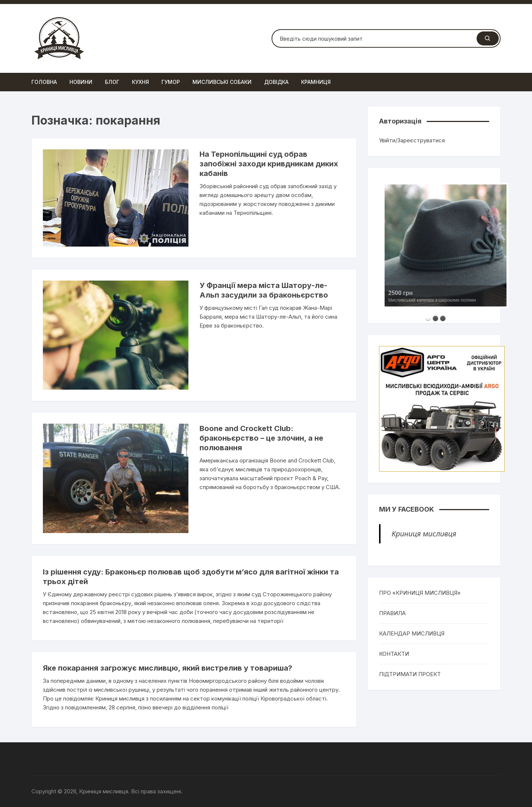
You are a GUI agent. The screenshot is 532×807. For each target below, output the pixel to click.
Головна (44, 82)
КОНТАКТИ (394, 654)
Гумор (171, 82)
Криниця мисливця (424, 534)
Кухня (140, 82)
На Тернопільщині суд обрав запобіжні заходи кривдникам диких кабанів (269, 164)
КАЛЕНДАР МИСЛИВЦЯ (412, 633)
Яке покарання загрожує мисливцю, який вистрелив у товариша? (168, 668)
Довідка (276, 82)
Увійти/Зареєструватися (412, 140)
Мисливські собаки (222, 82)
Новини (81, 82)
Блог (112, 82)
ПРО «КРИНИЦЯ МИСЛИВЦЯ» (420, 593)
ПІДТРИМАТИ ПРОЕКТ (410, 674)
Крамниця (316, 82)
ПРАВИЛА (392, 613)
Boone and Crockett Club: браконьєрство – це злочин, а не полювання (261, 438)
